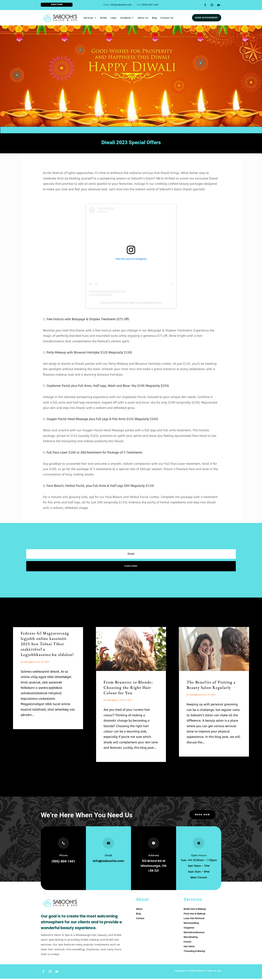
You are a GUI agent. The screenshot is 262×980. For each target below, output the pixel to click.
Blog (154, 18)
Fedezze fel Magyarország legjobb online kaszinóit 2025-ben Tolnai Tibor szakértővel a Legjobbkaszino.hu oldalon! (47, 645)
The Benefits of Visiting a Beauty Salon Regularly (211, 686)
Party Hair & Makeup (194, 915)
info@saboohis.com (121, 5)
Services (88, 18)
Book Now (202, 816)
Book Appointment (207, 18)
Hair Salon (189, 948)
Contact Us (167, 18)
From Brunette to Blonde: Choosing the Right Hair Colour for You (128, 689)
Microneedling (191, 924)
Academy (125, 18)
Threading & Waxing (194, 952)
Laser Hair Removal (194, 920)
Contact (140, 920)
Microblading (191, 938)
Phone (63, 857)
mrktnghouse (30, 663)
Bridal (103, 18)
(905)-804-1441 (150, 5)
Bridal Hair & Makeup (195, 910)
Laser (114, 18)
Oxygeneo (189, 929)
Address (154, 857)
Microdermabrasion (194, 934)
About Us (143, 18)
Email (109, 857)
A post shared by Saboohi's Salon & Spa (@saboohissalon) (131, 304)
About (139, 910)
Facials (187, 943)
